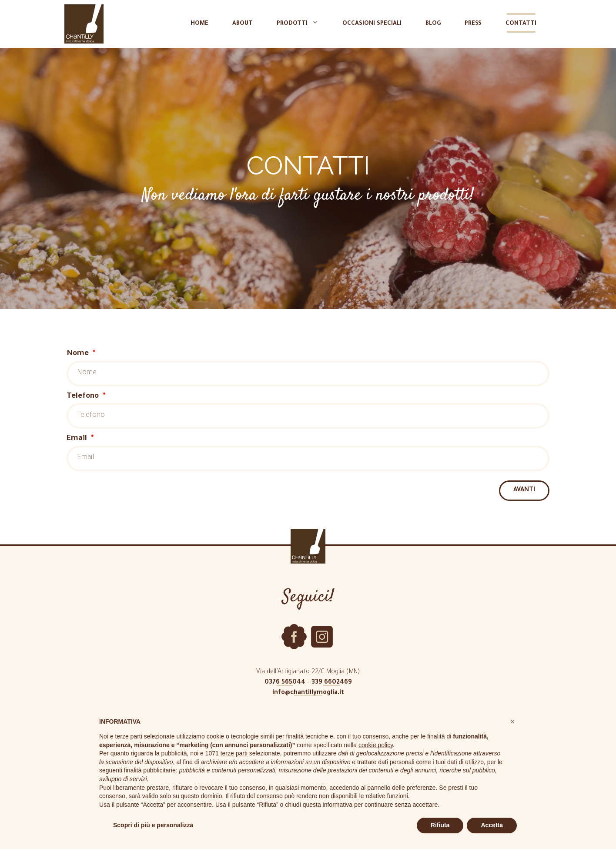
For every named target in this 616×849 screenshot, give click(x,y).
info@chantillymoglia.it (308, 693)
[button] (512, 721)
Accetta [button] (492, 825)
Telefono (84, 397)
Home (199, 24)
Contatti (521, 24)
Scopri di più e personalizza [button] (153, 825)
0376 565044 (285, 683)
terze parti (234, 753)
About (243, 24)
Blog (433, 24)
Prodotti (302, 24)
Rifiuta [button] (440, 825)
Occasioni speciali (372, 24)
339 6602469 (332, 683)
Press (473, 24)
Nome (79, 354)
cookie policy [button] (376, 745)
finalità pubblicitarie (150, 770)
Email (78, 439)
